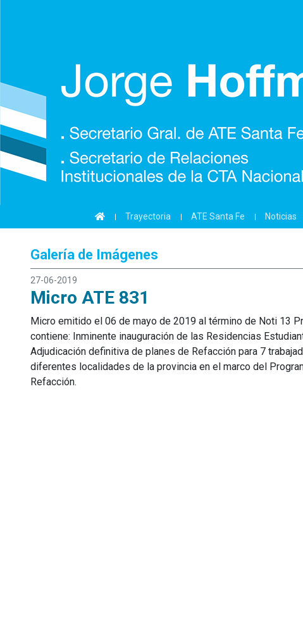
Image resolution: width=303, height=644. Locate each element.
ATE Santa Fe (218, 216)
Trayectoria (148, 216)
